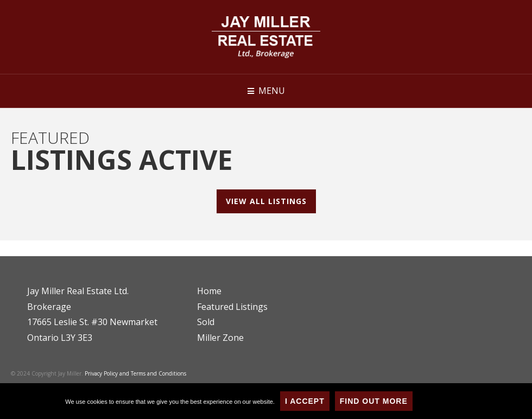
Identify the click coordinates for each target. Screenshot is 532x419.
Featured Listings (232, 307)
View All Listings (266, 201)
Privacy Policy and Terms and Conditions (135, 373)
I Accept (305, 401)
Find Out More (374, 401)
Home (209, 291)
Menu (272, 91)
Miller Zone (220, 338)
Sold (206, 322)
